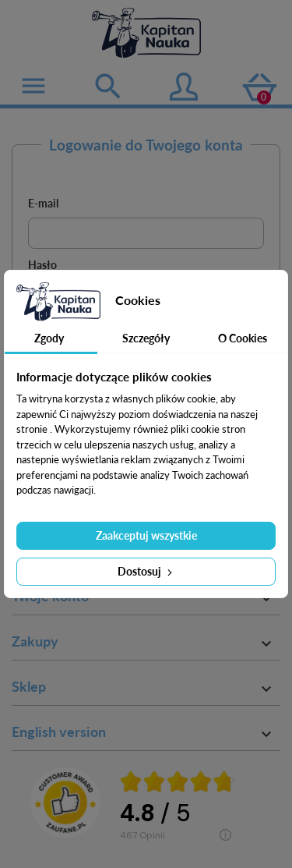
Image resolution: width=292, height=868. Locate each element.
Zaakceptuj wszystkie (146, 535)
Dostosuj (146, 571)
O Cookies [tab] (243, 338)
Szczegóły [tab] (146, 338)
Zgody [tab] (49, 338)
